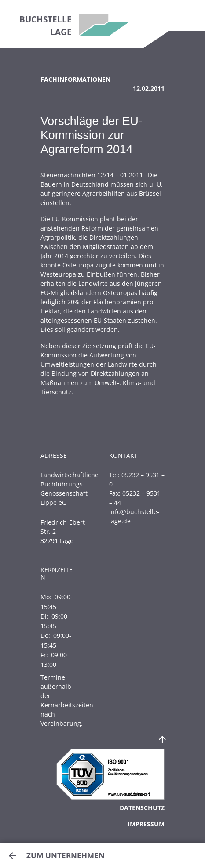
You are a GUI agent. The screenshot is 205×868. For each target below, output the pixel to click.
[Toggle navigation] (187, 15)
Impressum (146, 824)
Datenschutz (142, 808)
